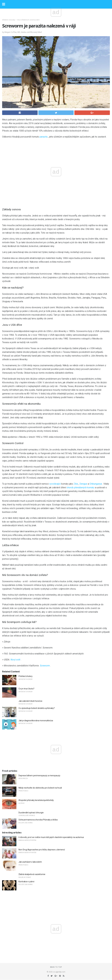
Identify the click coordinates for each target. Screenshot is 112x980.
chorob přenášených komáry (81, 488)
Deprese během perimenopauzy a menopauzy (39, 776)
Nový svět (15, 660)
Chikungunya (96, 484)
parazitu (44, 137)
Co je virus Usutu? (26, 689)
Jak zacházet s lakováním (30, 862)
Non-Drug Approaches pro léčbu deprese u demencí (42, 850)
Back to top (56, 967)
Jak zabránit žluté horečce (30, 701)
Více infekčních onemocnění (28, 20)
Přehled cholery (26, 676)
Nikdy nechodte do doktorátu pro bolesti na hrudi (40, 788)
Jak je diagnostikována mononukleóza (36, 721)
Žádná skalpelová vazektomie (32, 874)
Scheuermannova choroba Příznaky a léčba (38, 820)
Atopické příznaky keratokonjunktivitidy (36, 800)
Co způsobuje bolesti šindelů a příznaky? (37, 708)
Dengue (83, 484)
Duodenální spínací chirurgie (31, 813)
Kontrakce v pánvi (26, 882)
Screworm (45, 666)
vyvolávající (55, 484)
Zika (76, 484)
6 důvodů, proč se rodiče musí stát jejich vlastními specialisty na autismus (51, 837)
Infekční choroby (9, 20)
